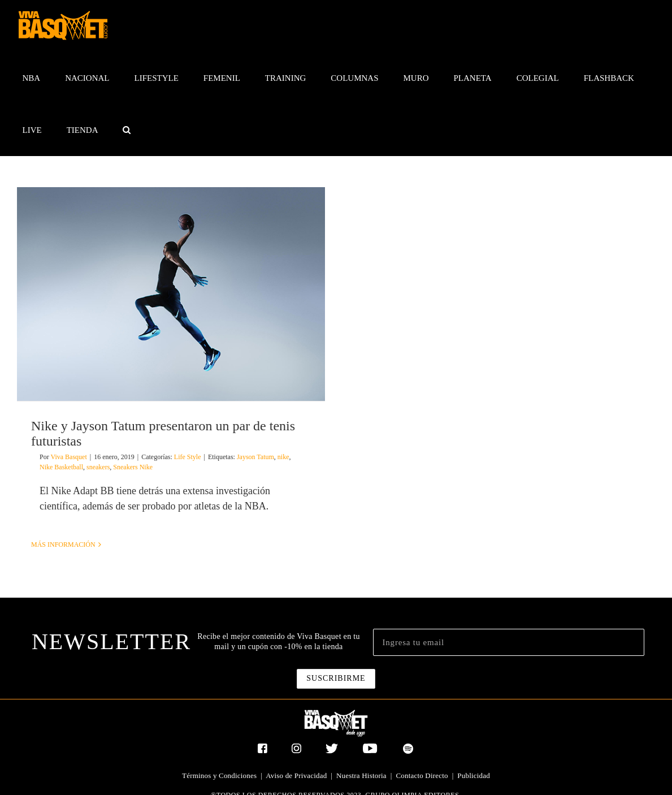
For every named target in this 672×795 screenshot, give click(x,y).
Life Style (188, 457)
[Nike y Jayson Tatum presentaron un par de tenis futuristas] (171, 294)
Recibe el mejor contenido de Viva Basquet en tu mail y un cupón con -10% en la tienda (278, 641)
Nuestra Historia (361, 775)
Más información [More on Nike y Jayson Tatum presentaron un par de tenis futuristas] (63, 545)
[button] (127, 130)
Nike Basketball (61, 467)
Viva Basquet (68, 457)
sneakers (98, 467)
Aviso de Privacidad (296, 775)
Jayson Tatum (255, 457)
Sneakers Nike (133, 467)
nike (283, 457)
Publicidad (474, 775)
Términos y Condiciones (219, 775)
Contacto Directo (422, 775)
